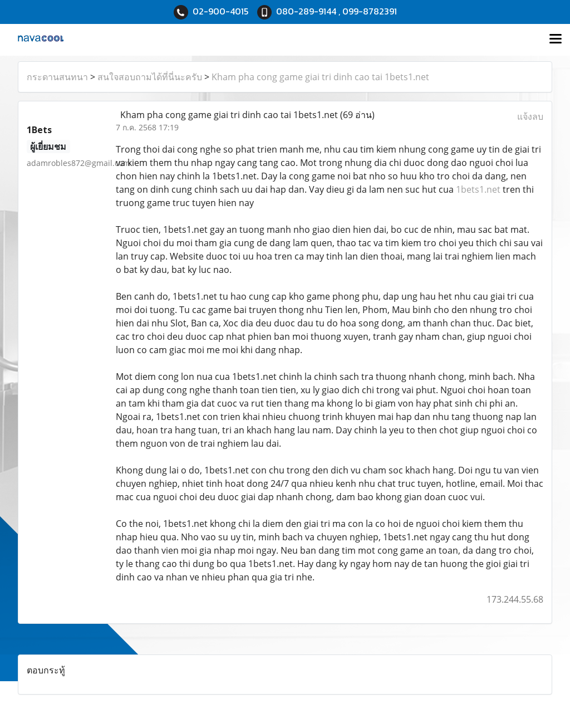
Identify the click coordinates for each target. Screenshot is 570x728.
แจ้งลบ (530, 116)
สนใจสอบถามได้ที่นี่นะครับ (150, 77)
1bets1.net (478, 189)
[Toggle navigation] (556, 40)
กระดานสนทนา (57, 77)
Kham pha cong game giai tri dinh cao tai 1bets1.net (320, 77)
